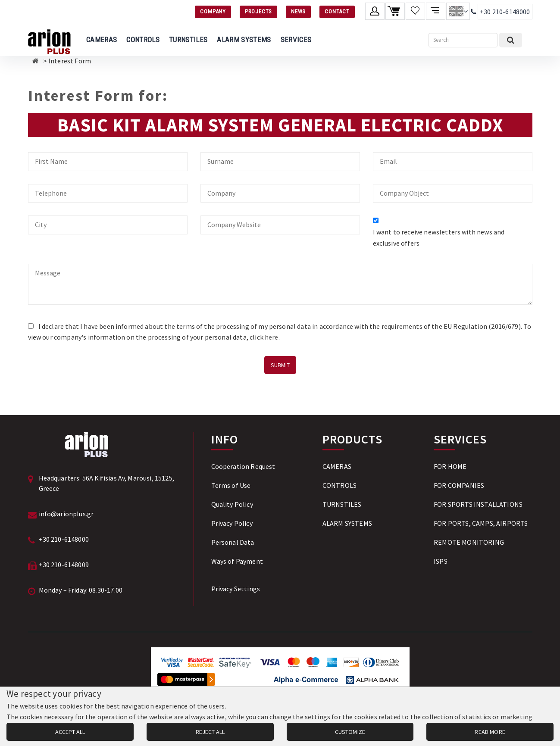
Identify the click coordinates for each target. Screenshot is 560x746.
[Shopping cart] (395, 11)
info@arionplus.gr (66, 514)
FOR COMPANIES (459, 485)
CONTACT (337, 11)
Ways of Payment (237, 561)
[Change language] (458, 11)
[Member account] (375, 11)
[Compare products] (436, 11)
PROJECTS (258, 11)
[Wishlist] (415, 11)
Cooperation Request (243, 466)
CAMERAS (102, 40)
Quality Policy (232, 504)
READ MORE (490, 732)
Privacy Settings (236, 589)
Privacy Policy (232, 523)
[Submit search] (511, 40)
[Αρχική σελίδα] (36, 61)
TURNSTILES (188, 40)
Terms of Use (231, 485)
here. (272, 337)
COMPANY (213, 11)
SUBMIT (280, 365)
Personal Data (233, 542)
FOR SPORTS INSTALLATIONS (478, 504)
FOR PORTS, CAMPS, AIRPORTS (481, 523)
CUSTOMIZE (350, 732)
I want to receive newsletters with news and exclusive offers (439, 237)
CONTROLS (143, 40)
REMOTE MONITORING (469, 542)
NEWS (298, 11)
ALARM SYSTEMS (244, 40)
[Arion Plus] (49, 40)
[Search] (463, 40)
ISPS (441, 561)
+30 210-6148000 (505, 12)
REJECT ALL (210, 732)
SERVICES (296, 40)
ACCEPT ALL (70, 732)
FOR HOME (450, 466)
